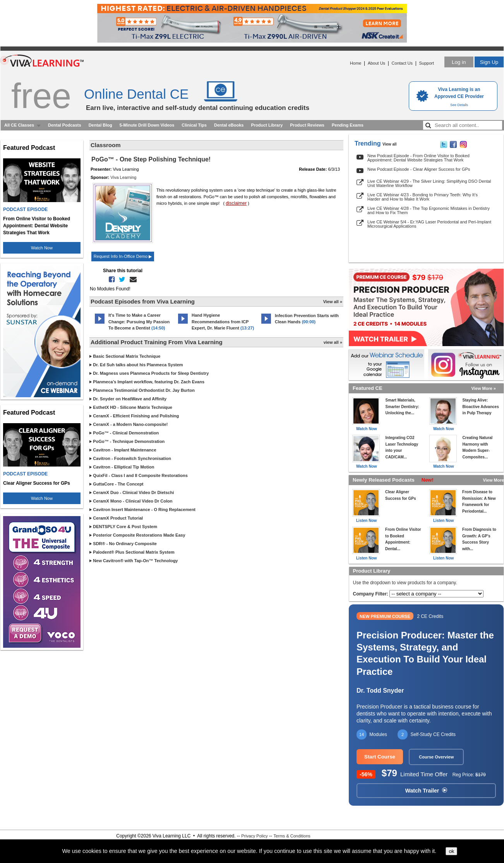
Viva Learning (123, 177)
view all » (333, 342)
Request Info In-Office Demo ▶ (123, 256)
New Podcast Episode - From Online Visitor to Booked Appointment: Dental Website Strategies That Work (418, 158)
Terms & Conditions (292, 836)
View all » (333, 302)
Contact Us (402, 63)
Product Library (267, 125)
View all (390, 144)
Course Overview (436, 757)
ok (451, 851)
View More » (484, 388)
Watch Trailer (426, 791)
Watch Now (42, 248)
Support (426, 63)
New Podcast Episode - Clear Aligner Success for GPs (419, 169)
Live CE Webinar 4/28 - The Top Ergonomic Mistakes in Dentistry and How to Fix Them (429, 210)
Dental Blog (100, 125)
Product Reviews (307, 125)
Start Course (380, 757)
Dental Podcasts (65, 125)
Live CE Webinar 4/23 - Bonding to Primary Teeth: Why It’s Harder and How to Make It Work (423, 197)
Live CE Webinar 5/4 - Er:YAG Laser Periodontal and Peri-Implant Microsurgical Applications (429, 224)
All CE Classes (19, 125)
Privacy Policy (254, 836)
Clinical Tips (194, 125)
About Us (376, 63)
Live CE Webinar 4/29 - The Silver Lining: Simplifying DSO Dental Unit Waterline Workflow (429, 183)
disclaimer (236, 203)
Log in (459, 62)
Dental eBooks (229, 125)
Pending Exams (348, 125)
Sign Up (489, 62)
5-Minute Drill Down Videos (147, 125)
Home (356, 63)
